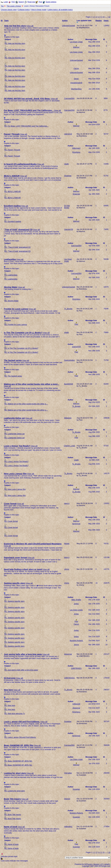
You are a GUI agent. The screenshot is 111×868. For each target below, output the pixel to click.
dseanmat (68, 654)
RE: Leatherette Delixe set (14, 434)
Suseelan (68, 721)
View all (30, 26)
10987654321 (76, 668)
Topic (6, 21)
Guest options (51, 2)
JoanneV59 (69, 229)
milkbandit (76, 704)
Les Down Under (76, 42)
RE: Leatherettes (11, 275)
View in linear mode (39, 10)
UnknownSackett (69, 26)
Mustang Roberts (76, 641)
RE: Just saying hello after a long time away (21, 670)
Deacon (67, 799)
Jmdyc (67, 583)
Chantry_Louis (69, 446)
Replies (99, 21)
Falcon (76, 69)
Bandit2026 (69, 384)
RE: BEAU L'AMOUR (13, 192)
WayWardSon (76, 89)
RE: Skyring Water (11, 301)
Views (106, 21)
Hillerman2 (76, 148)
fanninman (76, 524)
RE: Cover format (11, 521)
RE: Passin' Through (12, 150)
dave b (67, 503)
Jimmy (67, 569)
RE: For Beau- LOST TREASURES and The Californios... (26, 126)
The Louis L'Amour (14, 6)
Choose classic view (9, 10)
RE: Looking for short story (15, 791)
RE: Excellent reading (13, 221)
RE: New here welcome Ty (15, 714)
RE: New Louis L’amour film (15, 489)
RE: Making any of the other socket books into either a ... (26, 404)
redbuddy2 (68, 827)
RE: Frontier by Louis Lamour (16, 325)
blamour (76, 47)
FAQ (13, 2)
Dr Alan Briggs (67, 207)
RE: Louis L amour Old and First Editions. (20, 737)
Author (65, 21)
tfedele (67, 544)
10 (109, 17)
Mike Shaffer (76, 600)
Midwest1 (68, 418)
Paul (76, 324)
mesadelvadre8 (76, 83)
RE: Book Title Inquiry (13, 815)
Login (6, 2)
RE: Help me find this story (15, 43)
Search (21, 2)
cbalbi (66, 164)
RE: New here (10, 706)
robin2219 (68, 134)
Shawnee (68, 176)
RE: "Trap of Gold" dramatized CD (17, 247)
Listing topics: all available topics (60, 10)
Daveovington (69, 360)
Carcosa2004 (69, 98)
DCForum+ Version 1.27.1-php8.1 (97, 864)
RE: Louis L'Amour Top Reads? (16, 462)
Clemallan (68, 773)
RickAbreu (76, 152)
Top (2, 6)
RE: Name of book (11, 844)
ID (2, 21)
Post (40, 2)
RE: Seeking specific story (14, 601)
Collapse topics (24, 10)
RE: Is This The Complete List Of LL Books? (21, 348)
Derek (76, 79)
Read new (31, 2)
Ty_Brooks (68, 309)
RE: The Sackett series (13, 376)
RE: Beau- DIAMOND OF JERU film (18, 761)
